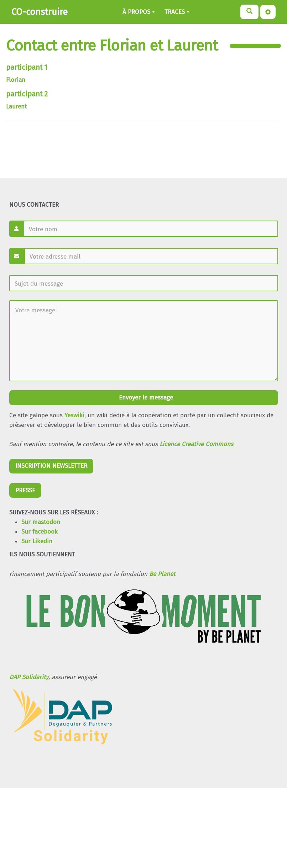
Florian (16, 80)
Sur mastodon (41, 522)
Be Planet (162, 574)
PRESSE (25, 490)
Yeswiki (74, 415)
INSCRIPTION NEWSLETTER (51, 466)
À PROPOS (139, 12)
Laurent (16, 107)
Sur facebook (40, 532)
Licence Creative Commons (196, 444)
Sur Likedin (37, 541)
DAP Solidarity (29, 677)
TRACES (177, 12)
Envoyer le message (145, 398)
